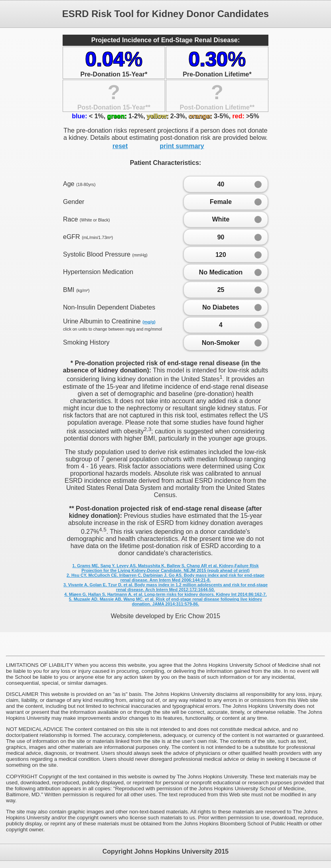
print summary (182, 146)
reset (120, 146)
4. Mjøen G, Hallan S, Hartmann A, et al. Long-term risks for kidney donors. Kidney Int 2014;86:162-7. (165, 594)
